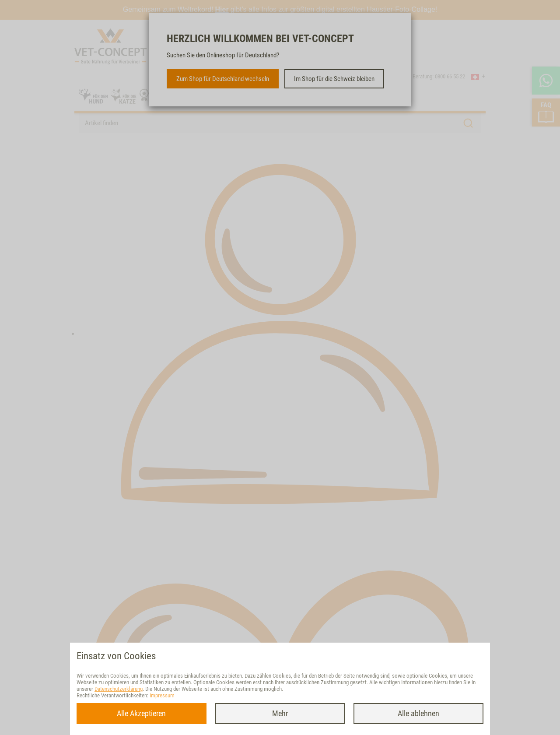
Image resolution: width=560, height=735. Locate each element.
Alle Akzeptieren (141, 713)
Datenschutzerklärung (119, 689)
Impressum (162, 695)
